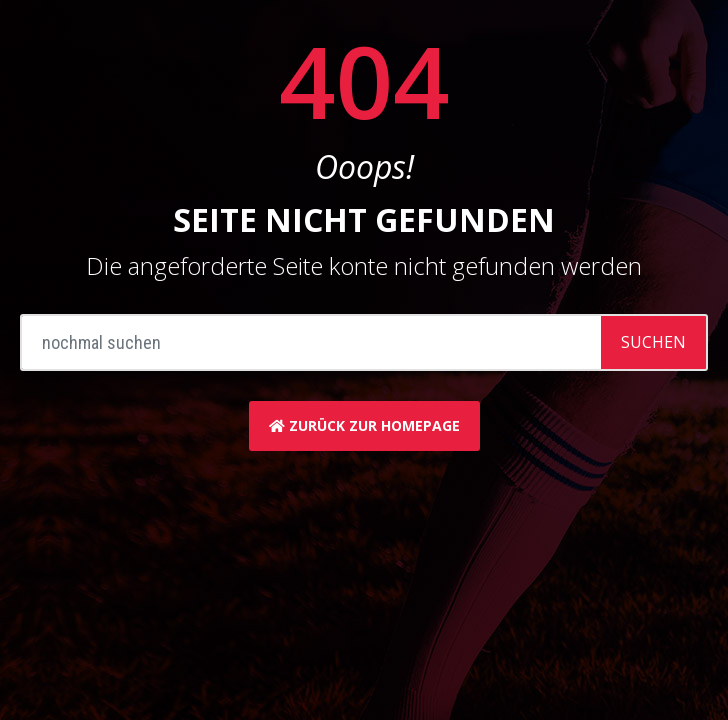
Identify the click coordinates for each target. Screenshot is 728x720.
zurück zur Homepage (364, 425)
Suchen (653, 342)
